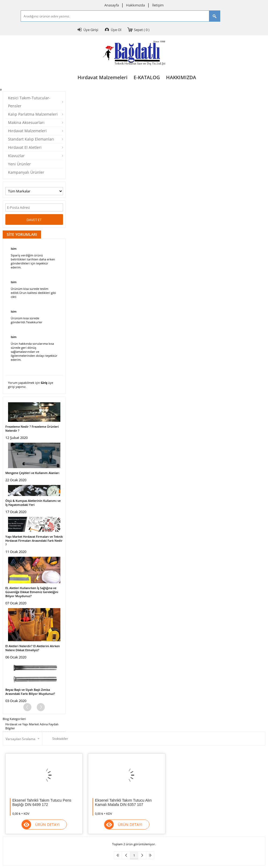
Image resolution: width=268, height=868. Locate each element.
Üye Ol (116, 30)
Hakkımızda (135, 5)
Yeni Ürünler (19, 164)
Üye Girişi (91, 30)
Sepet (142, 30)
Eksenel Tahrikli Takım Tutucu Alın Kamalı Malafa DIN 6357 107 (123, 802)
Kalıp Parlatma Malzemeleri (33, 114)
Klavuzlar (16, 156)
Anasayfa (112, 5)
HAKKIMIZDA (181, 77)
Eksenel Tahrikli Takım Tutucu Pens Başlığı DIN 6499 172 (42, 802)
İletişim (158, 5)
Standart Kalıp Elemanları (31, 139)
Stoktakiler (57, 739)
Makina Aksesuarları (26, 122)
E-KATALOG (147, 77)
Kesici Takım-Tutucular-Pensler (29, 102)
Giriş (44, 383)
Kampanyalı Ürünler (26, 172)
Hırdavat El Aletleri (25, 147)
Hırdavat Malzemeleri (102, 77)
